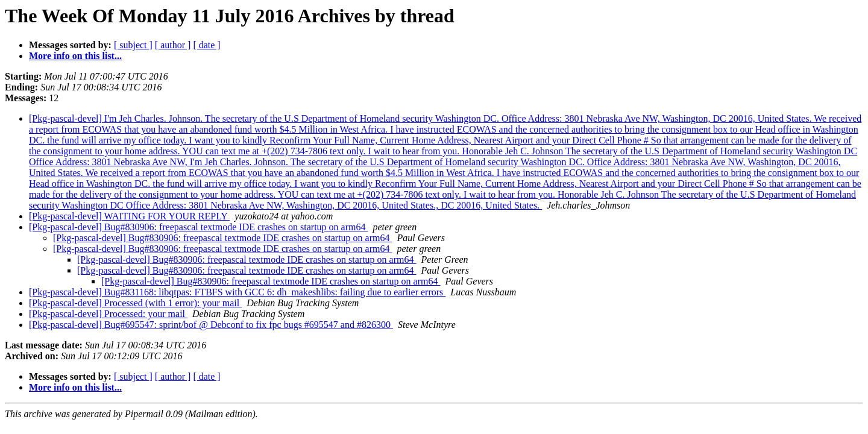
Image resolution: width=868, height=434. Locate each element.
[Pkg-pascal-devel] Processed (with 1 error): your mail (135, 303)
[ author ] (173, 45)
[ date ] (206, 45)
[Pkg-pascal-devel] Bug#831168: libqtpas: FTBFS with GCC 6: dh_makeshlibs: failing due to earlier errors (237, 292)
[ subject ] (133, 45)
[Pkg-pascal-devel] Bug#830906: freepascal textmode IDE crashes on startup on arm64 (199, 227)
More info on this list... (75, 56)
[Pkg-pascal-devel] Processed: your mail (108, 314)
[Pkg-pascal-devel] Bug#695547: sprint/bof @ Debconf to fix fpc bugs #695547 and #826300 (211, 325)
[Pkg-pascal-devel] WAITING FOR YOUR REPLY (129, 216)
